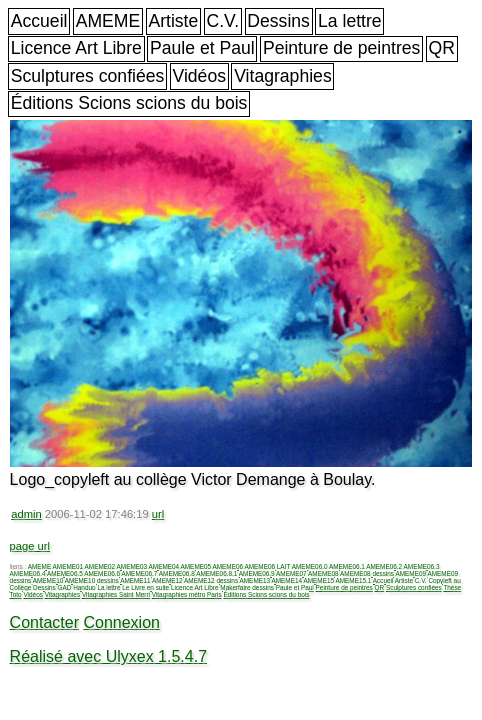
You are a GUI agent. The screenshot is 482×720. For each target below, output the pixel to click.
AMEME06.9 (257, 573)
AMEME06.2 (384, 566)
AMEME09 (411, 573)
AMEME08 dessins (367, 573)
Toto (16, 594)
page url (30, 546)
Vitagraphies (283, 76)
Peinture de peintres (341, 48)
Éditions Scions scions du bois (129, 103)
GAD (65, 587)
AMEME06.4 (28, 573)
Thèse (452, 587)
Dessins (278, 21)
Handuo (84, 587)
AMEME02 (100, 566)
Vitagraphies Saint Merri (116, 594)
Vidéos (199, 76)
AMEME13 (255, 580)
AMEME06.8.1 (216, 573)
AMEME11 (135, 580)
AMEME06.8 (177, 573)
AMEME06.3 (422, 566)
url (158, 514)
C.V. (222, 21)
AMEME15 (319, 580)
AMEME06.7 (140, 573)
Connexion (121, 622)
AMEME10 (48, 580)
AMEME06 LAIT (268, 566)
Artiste (173, 21)
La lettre (350, 21)
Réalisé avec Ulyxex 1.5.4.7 (108, 656)
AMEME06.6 (102, 573)
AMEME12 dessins (211, 580)
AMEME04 (164, 566)
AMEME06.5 (65, 573)
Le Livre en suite (145, 587)
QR (442, 48)
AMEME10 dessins (92, 580)
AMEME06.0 (310, 566)
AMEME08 (323, 573)
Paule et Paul (202, 48)
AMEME (108, 21)
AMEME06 (228, 566)
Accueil (39, 21)
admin (26, 514)
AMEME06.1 (347, 566)
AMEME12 (167, 580)
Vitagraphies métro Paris (187, 594)
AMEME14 (287, 580)
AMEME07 (291, 573)
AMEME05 (196, 566)
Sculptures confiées (88, 76)
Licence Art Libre (76, 48)
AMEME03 (132, 566)
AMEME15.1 (353, 580)
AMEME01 (68, 566)
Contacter (44, 622)
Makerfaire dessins (247, 587)
